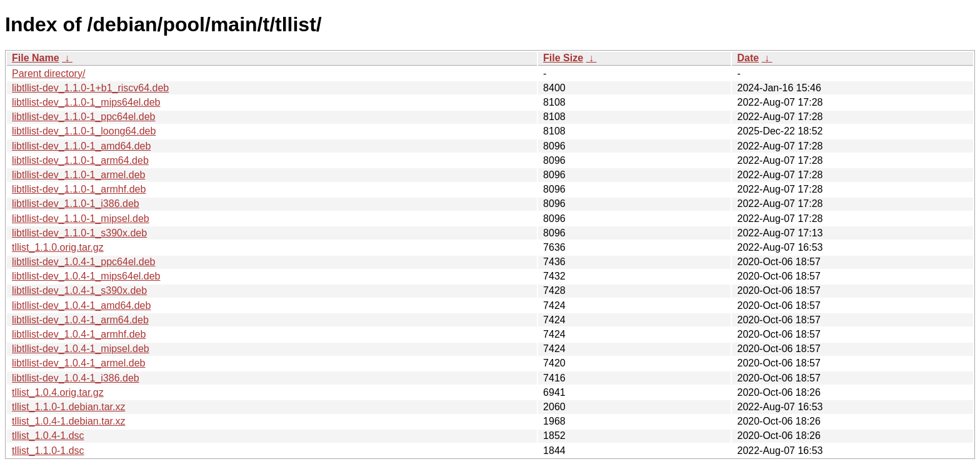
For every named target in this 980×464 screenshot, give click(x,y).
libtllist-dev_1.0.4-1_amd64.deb (81, 305)
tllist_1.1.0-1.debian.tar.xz (68, 407)
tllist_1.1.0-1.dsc (48, 451)
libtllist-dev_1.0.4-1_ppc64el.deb (83, 262)
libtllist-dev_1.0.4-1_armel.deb (78, 363)
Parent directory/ (48, 73)
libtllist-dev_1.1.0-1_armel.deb (78, 175)
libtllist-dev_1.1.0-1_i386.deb (76, 204)
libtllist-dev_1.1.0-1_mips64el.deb (86, 102)
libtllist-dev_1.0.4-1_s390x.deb (79, 290)
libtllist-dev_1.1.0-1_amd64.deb (81, 146)
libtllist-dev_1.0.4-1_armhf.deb (79, 334)
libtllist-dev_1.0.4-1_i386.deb (76, 378)
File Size (563, 58)
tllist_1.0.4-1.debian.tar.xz (68, 421)
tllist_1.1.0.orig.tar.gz (58, 247)
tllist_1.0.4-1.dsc (48, 436)
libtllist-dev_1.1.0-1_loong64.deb (84, 131)
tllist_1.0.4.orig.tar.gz (58, 392)
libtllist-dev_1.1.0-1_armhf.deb (79, 189)
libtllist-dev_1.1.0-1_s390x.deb (79, 233)
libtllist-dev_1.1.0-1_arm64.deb (80, 160)
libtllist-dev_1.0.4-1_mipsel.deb (81, 349)
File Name (36, 58)
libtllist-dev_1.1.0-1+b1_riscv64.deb (90, 88)
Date (748, 58)
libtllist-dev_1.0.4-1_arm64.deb (80, 320)
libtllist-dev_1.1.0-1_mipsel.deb (81, 219)
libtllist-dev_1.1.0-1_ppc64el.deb (83, 117)
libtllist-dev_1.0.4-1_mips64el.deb (86, 276)
